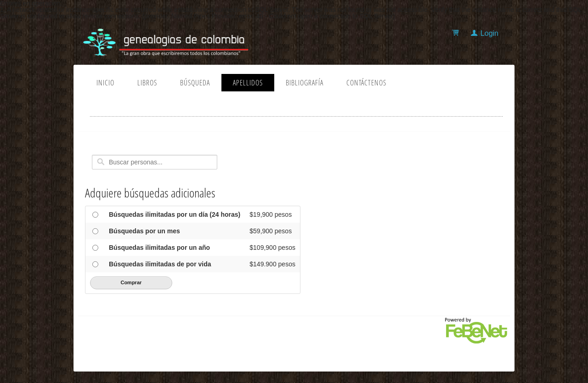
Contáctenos (366, 83)
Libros (147, 83)
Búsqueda (195, 83)
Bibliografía (305, 83)
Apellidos (248, 83)
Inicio (105, 83)
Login (489, 33)
